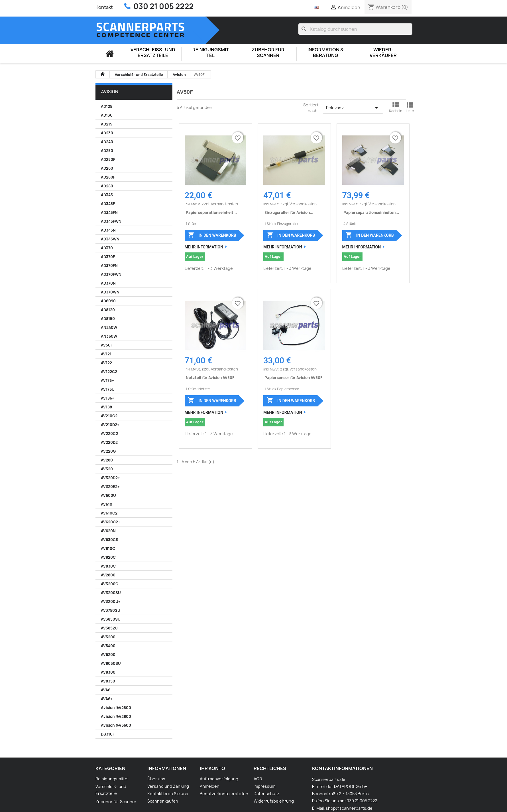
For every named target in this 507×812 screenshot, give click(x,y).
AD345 (107, 195)
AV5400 (108, 646)
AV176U (108, 389)
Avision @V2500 (116, 708)
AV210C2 (109, 416)
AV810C (108, 548)
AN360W (109, 336)
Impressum (264, 786)
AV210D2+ (110, 425)
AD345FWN (111, 221)
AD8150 (108, 319)
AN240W (109, 327)
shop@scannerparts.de (349, 808)
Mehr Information (204, 247)
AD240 (107, 142)
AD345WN (110, 239)
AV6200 (108, 655)
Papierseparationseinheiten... (371, 212)
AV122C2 (109, 372)
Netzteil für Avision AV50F (210, 378)
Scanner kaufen (163, 801)
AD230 (107, 133)
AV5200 (108, 637)
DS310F (108, 734)
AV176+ (107, 380)
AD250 (107, 151)
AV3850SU (111, 619)
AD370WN (110, 292)
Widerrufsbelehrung (274, 801)
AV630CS (110, 540)
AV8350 (108, 681)
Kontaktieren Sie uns (168, 794)
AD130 (107, 115)
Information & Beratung (325, 53)
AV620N (108, 531)
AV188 (106, 407)
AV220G (108, 451)
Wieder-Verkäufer (383, 53)
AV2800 (108, 575)
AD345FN (109, 212)
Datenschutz (266, 794)
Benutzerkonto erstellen (224, 794)
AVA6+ (107, 699)
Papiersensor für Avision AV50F (293, 378)
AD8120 (108, 310)
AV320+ (108, 469)
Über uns (156, 779)
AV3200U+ (111, 602)
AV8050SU (111, 663)
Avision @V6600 (116, 725)
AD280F (108, 177)
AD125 (107, 106)
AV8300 (108, 672)
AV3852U (109, 628)
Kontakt (104, 7)
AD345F (108, 204)
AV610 (107, 504)
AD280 (107, 186)
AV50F (107, 345)
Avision (110, 92)
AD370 (107, 248)
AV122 (106, 363)
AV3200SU (111, 593)
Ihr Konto (212, 768)
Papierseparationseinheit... (211, 212)
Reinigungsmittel (211, 53)
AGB (258, 779)
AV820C (108, 557)
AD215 (107, 124)
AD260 (107, 168)
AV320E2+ (110, 487)
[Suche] (355, 29)
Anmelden (210, 786)
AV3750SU (111, 610)
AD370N (108, 283)
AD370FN (109, 266)
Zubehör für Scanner (268, 53)
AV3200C (110, 584)
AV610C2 (109, 513)
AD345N (108, 230)
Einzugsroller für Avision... (289, 212)
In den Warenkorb (212, 235)
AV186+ (108, 398)
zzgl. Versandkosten (220, 204)
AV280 (107, 460)
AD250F (108, 159)
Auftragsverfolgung (219, 779)
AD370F (108, 257)
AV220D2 (109, 442)
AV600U (108, 495)
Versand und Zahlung (168, 786)
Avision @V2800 (116, 716)
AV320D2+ (110, 478)
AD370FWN (111, 274)
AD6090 (108, 301)
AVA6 (106, 690)
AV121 (106, 354)
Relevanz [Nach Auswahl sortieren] (353, 108)
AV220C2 (109, 434)
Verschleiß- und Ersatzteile (153, 53)
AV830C (108, 566)
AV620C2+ (111, 522)
